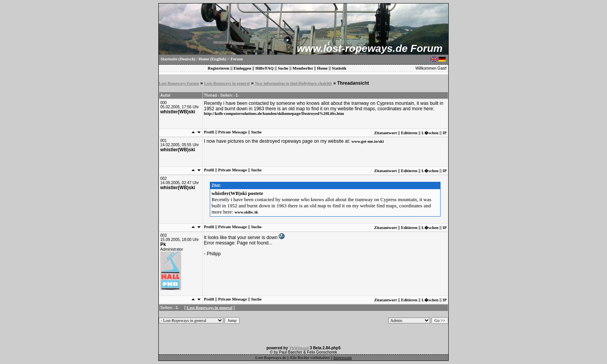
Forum (237, 59)
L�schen (430, 133)
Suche (283, 68)
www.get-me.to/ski (368, 141)
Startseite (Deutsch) (178, 59)
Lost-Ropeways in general (227, 83)
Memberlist (303, 68)
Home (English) (212, 59)
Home (322, 68)
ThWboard (299, 348)
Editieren (409, 133)
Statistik (339, 68)
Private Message (232, 132)
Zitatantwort (385, 133)
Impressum (342, 358)
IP (445, 133)
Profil (209, 132)
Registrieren (218, 68)
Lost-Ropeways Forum (179, 83)
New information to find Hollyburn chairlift (293, 83)
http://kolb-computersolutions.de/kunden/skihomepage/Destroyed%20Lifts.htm (274, 114)
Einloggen (242, 68)
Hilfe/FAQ (265, 68)
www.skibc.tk (246, 212)
